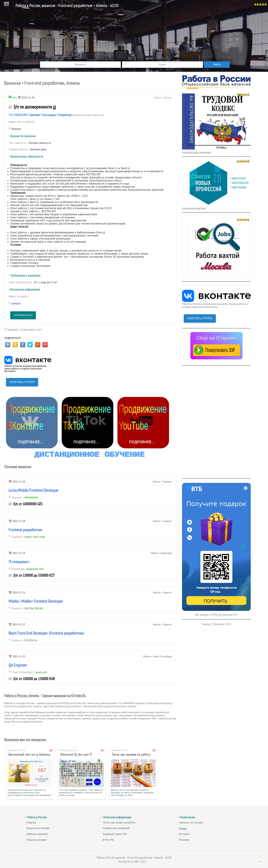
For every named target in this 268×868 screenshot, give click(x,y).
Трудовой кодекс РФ (115, 834)
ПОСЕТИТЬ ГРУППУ (22, 382)
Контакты (184, 834)
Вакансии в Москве (38, 828)
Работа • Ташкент (162, 482)
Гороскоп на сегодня (191, 822)
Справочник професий (116, 828)
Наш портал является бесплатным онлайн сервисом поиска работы (45, 712)
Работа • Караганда (161, 553)
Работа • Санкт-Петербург (158, 657)
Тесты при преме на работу (119, 822)
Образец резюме (36, 840)
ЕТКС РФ (108, 840)
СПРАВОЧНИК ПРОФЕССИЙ (216, 184)
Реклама (184, 840)
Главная (31, 822)
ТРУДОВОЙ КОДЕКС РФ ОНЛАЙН (216, 123)
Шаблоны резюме (37, 834)
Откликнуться (23, 315)
